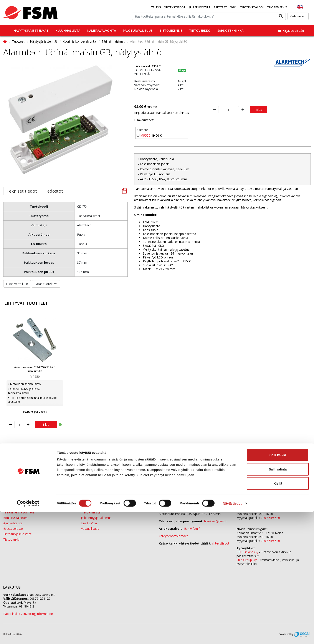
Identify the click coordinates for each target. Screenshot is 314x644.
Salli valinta (278, 601)
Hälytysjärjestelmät (31, 31)
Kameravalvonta (102, 31)
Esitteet (220, 7)
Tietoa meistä (91, 512)
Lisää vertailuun (17, 284)
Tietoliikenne (171, 31)
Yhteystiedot (175, 7)
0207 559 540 (270, 541)
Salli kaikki (278, 587)
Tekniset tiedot (22, 191)
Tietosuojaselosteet (17, 534)
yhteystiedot (221, 543)
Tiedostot (53, 191)
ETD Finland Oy (247, 552)
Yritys (156, 7)
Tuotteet (19, 41)
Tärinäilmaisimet (113, 41)
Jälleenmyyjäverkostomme (22, 507)
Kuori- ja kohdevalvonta (80, 41)
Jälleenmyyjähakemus (96, 518)
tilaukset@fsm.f (215, 521)
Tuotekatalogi (252, 7)
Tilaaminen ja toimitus (19, 512)
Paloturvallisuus (138, 31)
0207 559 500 (181, 506)
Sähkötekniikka (230, 31)
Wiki (233, 7)
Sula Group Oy (247, 560)
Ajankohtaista (13, 523)
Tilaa (259, 110)
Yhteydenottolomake (174, 536)
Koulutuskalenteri (15, 518)
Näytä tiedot (232, 635)
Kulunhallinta (68, 31)
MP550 (145, 135)
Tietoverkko (200, 31)
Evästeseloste (13, 529)
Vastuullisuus (90, 529)
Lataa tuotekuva (46, 284)
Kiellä (278, 615)
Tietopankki (11, 539)
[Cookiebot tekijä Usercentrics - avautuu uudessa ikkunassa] (28, 636)
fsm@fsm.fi (192, 529)
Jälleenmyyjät (200, 7)
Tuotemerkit (277, 7)
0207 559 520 (270, 518)
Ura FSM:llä (89, 523)
